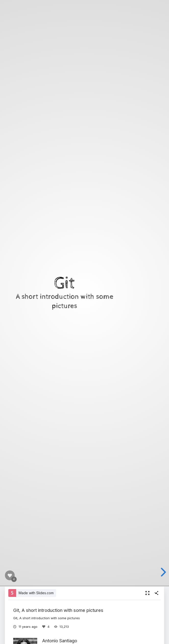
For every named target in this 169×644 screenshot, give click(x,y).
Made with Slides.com (36, 593)
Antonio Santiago (60, 641)
